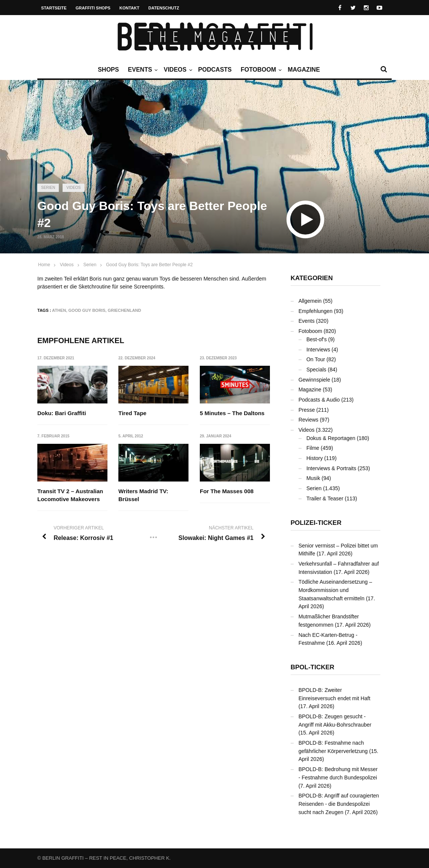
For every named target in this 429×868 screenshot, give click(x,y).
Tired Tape (133, 413)
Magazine (304, 70)
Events (142, 70)
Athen (59, 310)
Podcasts (215, 70)
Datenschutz (164, 8)
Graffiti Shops (93, 8)
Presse (307, 410)
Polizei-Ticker (316, 523)
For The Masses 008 (227, 492)
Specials (316, 370)
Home (44, 265)
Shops (108, 70)
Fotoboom (260, 70)
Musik (313, 478)
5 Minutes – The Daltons (232, 413)
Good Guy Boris (87, 310)
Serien (48, 188)
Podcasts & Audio (319, 400)
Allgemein (310, 301)
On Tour (316, 359)
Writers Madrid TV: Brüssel (144, 495)
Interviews (318, 350)
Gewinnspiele (314, 380)
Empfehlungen (316, 311)
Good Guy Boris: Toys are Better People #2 (149, 265)
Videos (177, 70)
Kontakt (129, 8)
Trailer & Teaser (325, 498)
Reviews (309, 420)
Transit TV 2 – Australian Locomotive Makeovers (70, 495)
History (315, 458)
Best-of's (317, 339)
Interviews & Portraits (331, 468)
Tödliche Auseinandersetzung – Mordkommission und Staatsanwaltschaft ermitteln (335, 590)
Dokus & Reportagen (331, 438)
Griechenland (125, 310)
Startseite (54, 8)
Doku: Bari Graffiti (62, 413)
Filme (313, 448)
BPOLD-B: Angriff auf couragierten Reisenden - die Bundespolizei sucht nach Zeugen (339, 804)
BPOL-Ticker (313, 667)
